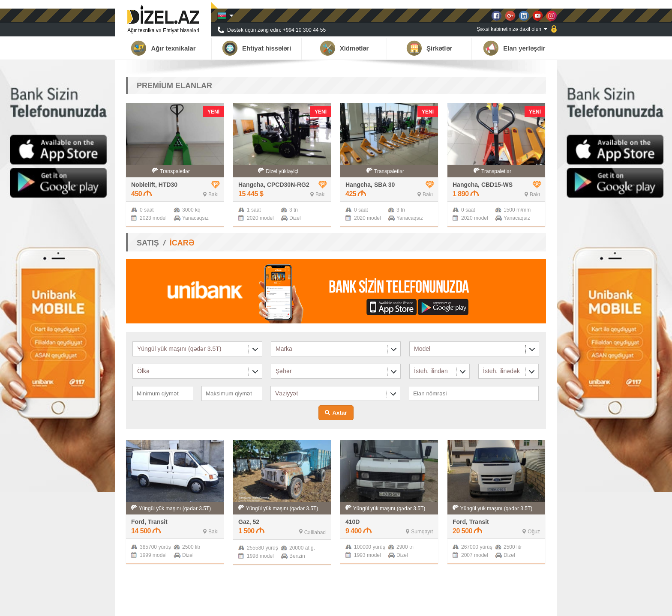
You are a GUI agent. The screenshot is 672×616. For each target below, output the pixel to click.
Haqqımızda (417, 605)
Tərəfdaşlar (453, 605)
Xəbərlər (484, 605)
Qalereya (513, 605)
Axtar (339, 413)
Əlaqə (539, 605)
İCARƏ (182, 243)
